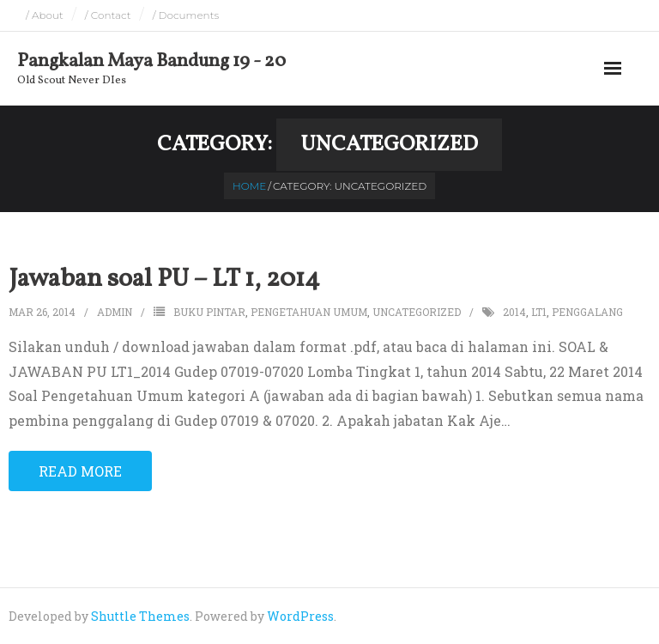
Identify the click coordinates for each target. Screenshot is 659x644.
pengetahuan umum (309, 312)
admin (115, 312)
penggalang (587, 312)
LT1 (539, 312)
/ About (45, 15)
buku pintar (209, 312)
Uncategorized (417, 312)
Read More (80, 471)
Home (249, 186)
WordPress (300, 616)
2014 (514, 312)
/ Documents (186, 15)
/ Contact (108, 15)
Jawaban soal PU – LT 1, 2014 (164, 279)
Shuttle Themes (140, 616)
